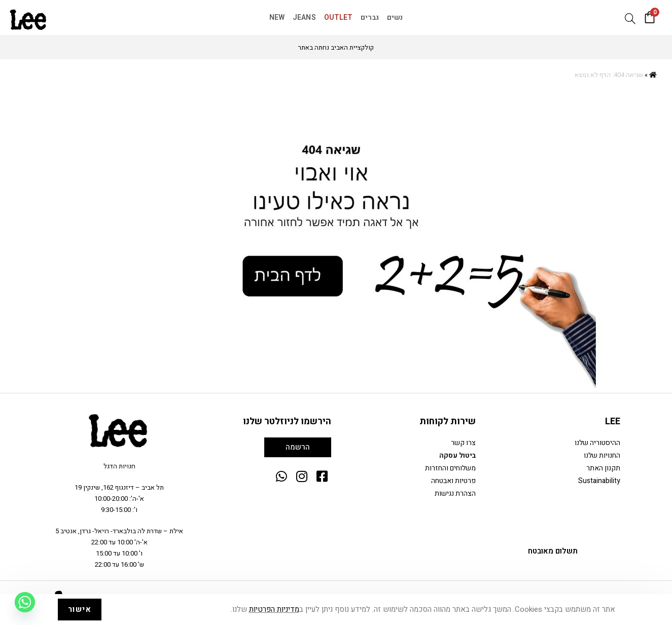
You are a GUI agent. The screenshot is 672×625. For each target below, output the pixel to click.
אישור (80, 609)
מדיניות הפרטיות (274, 609)
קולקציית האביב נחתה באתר (336, 47)
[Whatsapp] (25, 602)
